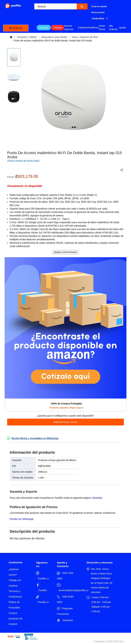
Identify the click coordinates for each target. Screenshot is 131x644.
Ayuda (122, 28)
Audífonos (93, 28)
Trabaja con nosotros (15, 583)
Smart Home (102, 28)
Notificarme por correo (66, 422)
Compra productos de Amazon (15, 619)
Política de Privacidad (14, 605)
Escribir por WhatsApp (22, 519)
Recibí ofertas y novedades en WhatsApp (35, 438)
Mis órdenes (113, 28)
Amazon (44, 28)
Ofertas (57, 28)
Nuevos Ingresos (69, 28)
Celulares (83, 28)
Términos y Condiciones (15, 594)
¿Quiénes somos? (14, 572)
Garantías (97, 498)
